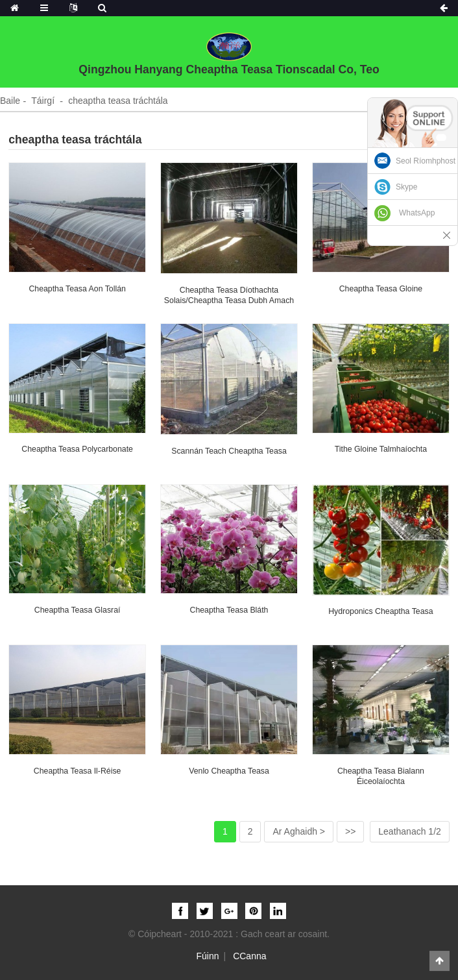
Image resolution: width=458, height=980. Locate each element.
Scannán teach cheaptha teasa (229, 451)
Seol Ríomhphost (426, 161)
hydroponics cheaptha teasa (380, 611)
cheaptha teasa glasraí (78, 610)
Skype (406, 187)
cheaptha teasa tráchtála (118, 101)
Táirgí (43, 101)
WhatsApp (417, 213)
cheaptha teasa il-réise (78, 771)
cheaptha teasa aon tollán (77, 289)
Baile (10, 101)
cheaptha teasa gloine (381, 289)
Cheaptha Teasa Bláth (229, 610)
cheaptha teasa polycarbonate (77, 449)
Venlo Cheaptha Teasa (229, 771)
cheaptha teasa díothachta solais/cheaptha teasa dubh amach (229, 295)
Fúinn (208, 956)
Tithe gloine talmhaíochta (381, 449)
